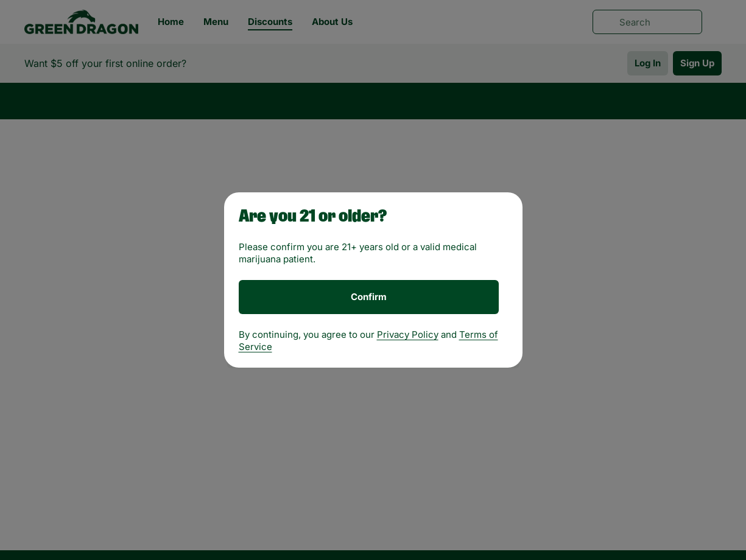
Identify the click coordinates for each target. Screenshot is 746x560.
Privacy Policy (408, 334)
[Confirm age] (369, 297)
